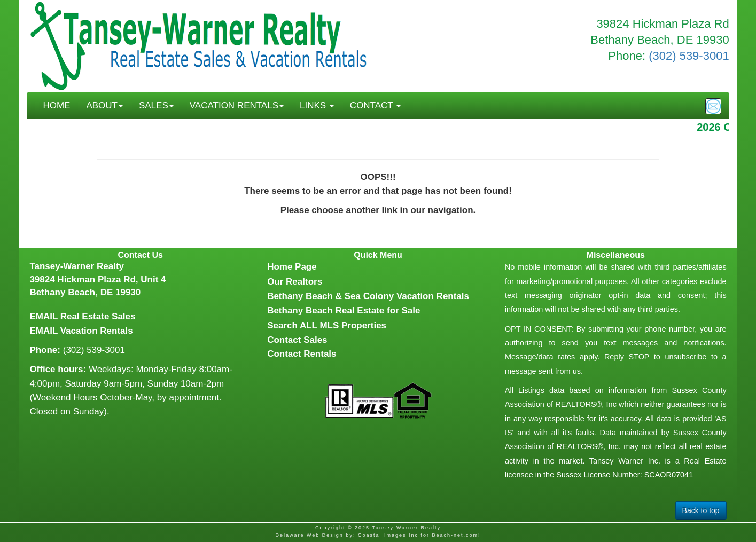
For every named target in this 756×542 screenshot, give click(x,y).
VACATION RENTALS (237, 105)
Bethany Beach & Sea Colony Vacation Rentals (368, 296)
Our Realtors (295, 282)
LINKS (317, 105)
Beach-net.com (455, 535)
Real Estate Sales (98, 316)
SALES (156, 105)
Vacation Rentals (97, 331)
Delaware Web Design (309, 535)
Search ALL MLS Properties (327, 325)
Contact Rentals (302, 354)
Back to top (701, 510)
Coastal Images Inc (388, 535)
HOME (56, 105)
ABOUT (104, 105)
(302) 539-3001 (689, 56)
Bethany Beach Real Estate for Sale (344, 311)
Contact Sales (297, 340)
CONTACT (375, 105)
